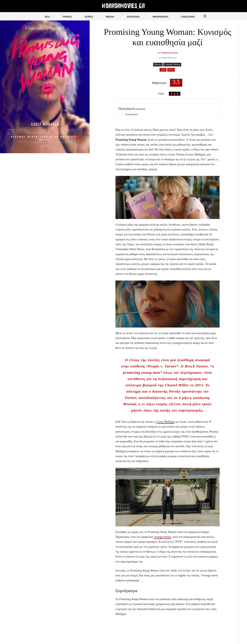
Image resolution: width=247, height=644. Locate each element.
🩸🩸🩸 (175, 94)
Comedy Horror (172, 65)
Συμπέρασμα (131, 114)
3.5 (176, 83)
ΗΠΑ (171, 70)
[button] (205, 16)
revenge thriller (163, 537)
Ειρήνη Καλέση (170, 53)
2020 (163, 70)
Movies (158, 65)
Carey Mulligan (165, 422)
